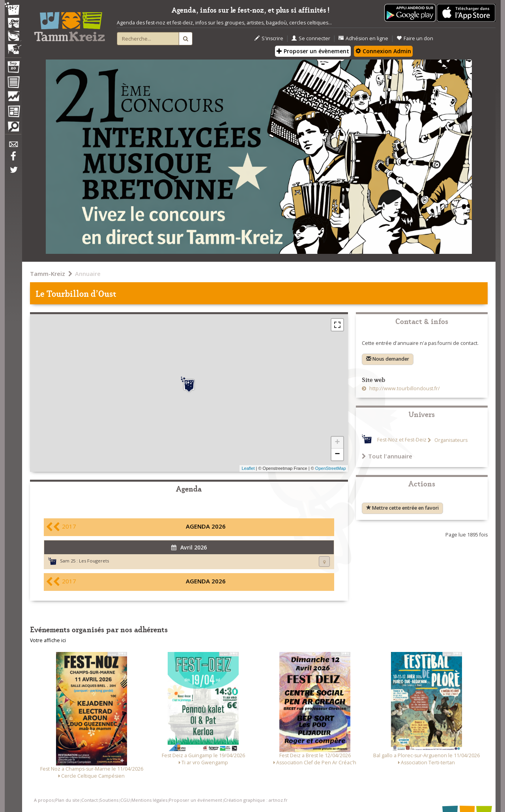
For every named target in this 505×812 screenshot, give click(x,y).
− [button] (337, 454)
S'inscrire (269, 38)
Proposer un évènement (313, 51)
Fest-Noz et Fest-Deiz (402, 440)
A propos (44, 800)
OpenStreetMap (331, 468)
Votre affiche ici (48, 640)
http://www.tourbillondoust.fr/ (404, 388)
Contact (90, 800)
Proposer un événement (195, 800)
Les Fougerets (94, 561)
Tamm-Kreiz (48, 274)
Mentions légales (149, 800)
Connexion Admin (383, 51)
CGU (125, 800)
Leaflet (248, 468)
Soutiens (109, 800)
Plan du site (67, 800)
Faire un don (415, 38)
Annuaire (88, 274)
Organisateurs (450, 440)
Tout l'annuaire (387, 456)
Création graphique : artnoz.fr (256, 800)
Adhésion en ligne (363, 38)
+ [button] (337, 443)
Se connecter (311, 38)
